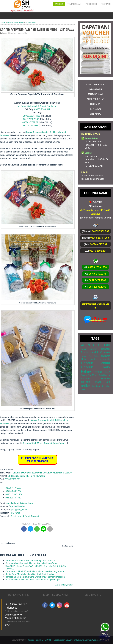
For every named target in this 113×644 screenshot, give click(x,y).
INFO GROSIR (96, 89)
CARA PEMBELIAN (95, 99)
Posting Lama (68, 546)
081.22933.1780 (31, 119)
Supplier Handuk (17, 506)
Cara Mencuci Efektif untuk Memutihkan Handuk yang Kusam (35, 571)
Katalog (59, 4)
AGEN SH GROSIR (95, 345)
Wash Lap (103, 382)
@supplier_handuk (20, 510)
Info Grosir (91, 4)
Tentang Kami (74, 4)
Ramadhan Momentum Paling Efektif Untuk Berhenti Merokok (35, 577)
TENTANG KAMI (95, 94)
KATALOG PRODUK (96, 85)
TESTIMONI (96, 104)
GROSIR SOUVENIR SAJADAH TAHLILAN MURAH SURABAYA (42, 473)
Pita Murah (93, 375)
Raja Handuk (104, 375)
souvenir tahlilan (22, 33)
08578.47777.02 (30, 122)
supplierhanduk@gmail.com (20, 503)
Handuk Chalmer (100, 352)
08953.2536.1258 (32, 116)
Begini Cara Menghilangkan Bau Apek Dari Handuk (30, 574)
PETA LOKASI (95, 109)
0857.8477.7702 (97, 280)
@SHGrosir (16, 513)
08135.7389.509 (42, 109)
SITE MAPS (95, 114)
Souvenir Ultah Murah (33, 443)
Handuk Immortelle (100, 359)
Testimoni (106, 4)
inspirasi (96, 386)
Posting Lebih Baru (7, 543)
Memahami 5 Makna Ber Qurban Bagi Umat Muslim (30, 561)
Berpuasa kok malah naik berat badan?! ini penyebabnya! (33, 580)
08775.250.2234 (30, 126)
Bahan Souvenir (90, 349)
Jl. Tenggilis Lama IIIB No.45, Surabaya (37, 106)
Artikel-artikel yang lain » (65, 585)
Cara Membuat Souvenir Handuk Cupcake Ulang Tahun (32, 563)
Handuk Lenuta (95, 363)
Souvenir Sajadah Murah (10, 33)
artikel (86, 386)
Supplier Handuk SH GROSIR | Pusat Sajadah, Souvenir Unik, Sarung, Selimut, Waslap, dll (64, 640)
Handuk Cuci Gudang (90, 356)
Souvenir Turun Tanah (55, 443)
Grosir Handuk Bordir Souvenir (25, 516)
